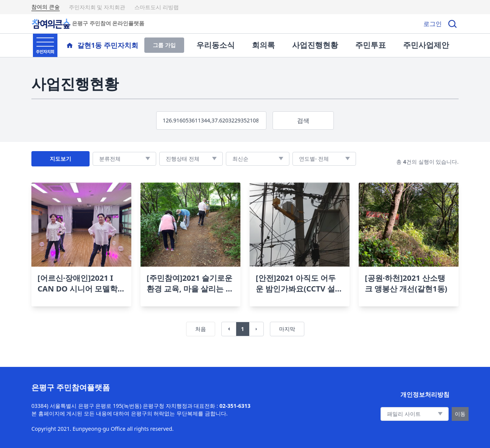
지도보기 (60, 159)
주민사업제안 (426, 45)
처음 (201, 329)
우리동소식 (216, 45)
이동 (460, 414)
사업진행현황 (315, 45)
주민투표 (371, 45)
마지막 (287, 329)
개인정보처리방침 (425, 394)
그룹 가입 (164, 45)
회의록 (263, 45)
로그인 (433, 24)
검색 (303, 121)
